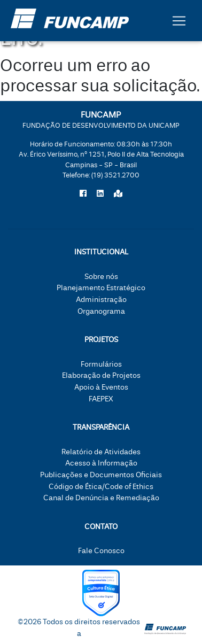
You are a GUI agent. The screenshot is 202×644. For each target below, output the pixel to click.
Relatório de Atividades (101, 452)
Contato (101, 527)
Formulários (101, 364)
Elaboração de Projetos (101, 375)
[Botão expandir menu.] (179, 21)
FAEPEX (101, 399)
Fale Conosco (101, 551)
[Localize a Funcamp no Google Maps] (118, 194)
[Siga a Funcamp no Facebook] (83, 194)
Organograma (101, 311)
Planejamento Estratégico (101, 288)
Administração (101, 300)
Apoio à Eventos (101, 387)
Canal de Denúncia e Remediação (101, 498)
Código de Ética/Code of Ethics (101, 487)
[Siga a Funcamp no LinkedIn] (100, 194)
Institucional (101, 252)
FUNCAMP (101, 119)
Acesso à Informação (101, 463)
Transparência (101, 427)
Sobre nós (101, 277)
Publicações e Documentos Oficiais (101, 475)
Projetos (101, 340)
